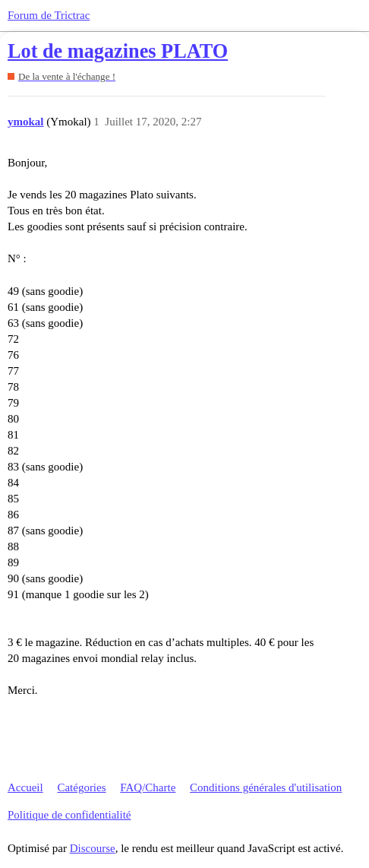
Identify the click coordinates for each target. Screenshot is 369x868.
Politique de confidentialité (69, 815)
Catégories (81, 787)
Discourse (93, 848)
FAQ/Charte (148, 787)
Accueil (25, 787)
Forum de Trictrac (49, 15)
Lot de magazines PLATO (118, 51)
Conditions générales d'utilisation (266, 787)
